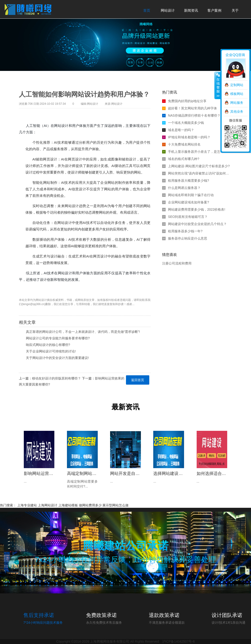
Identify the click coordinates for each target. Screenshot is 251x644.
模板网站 (237, 94)
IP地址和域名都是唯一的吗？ (186, 137)
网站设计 (41, 300)
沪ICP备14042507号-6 (178, 641)
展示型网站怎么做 (115, 505)
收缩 (218, 86)
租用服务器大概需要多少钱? (186, 181)
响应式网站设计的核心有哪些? (48, 345)
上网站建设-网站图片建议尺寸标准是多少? (196, 166)
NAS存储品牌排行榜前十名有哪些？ (191, 115)
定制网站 (237, 85)
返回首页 (138, 380)
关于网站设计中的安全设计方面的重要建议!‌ (57, 358)
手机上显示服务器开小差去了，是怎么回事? (197, 152)
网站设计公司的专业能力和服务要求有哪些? (58, 338)
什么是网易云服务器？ (181, 188)
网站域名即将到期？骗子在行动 (188, 195)
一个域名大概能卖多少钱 (183, 123)
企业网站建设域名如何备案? (186, 202)
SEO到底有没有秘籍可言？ (185, 217)
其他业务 (237, 111)
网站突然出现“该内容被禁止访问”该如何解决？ (197, 173)
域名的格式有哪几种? (181, 159)
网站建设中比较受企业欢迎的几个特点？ (194, 224)
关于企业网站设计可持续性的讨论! (51, 351)
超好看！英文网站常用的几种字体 (190, 108)
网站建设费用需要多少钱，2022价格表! (194, 209)
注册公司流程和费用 (177, 263)
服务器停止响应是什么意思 (185, 238)
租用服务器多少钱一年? (182, 231)
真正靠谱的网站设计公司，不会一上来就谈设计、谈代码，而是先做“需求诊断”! (83, 332)
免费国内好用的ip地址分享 (184, 101)
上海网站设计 (48, 505)
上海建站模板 (68, 505)
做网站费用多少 (90, 505)
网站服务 (237, 103)
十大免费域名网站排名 (181, 144)
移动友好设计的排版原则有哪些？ (56, 378)
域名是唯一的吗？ (178, 130)
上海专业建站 (27, 505)
